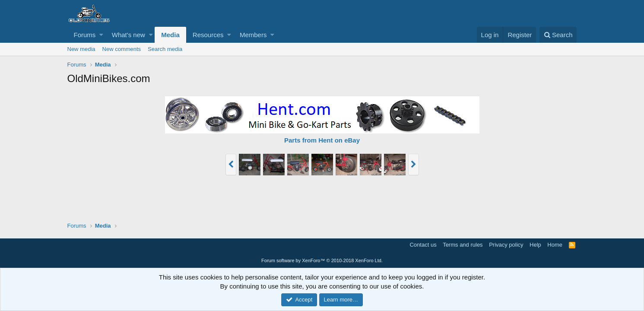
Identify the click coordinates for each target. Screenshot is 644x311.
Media (170, 35)
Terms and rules (463, 245)
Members (253, 35)
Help (535, 245)
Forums (85, 35)
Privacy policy (506, 245)
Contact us (423, 245)
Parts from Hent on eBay (322, 140)
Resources (208, 35)
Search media (165, 49)
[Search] (558, 35)
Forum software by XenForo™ (322, 260)
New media (81, 49)
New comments (122, 49)
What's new (128, 35)
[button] (101, 35)
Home (555, 245)
